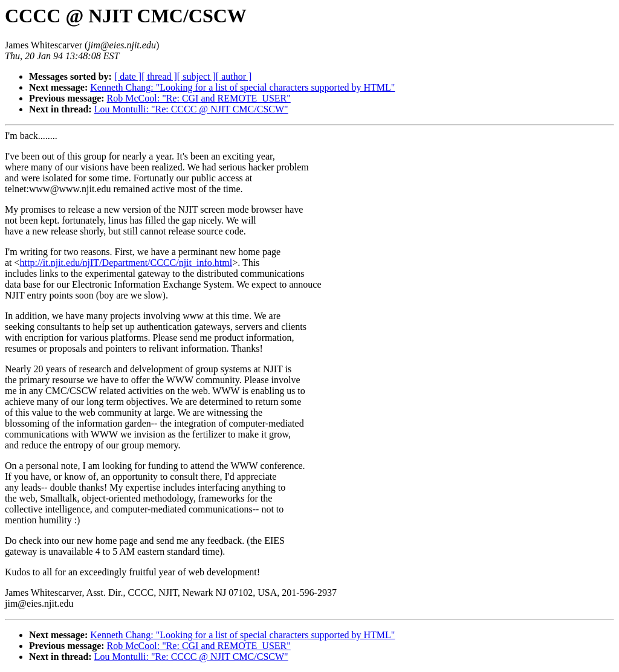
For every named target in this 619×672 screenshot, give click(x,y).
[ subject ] (196, 76)
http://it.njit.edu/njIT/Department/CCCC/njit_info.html (126, 263)
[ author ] (234, 76)
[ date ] (128, 76)
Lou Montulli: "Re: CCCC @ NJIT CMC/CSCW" (191, 109)
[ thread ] (159, 76)
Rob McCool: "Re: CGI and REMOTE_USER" (199, 98)
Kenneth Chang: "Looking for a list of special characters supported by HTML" (242, 87)
